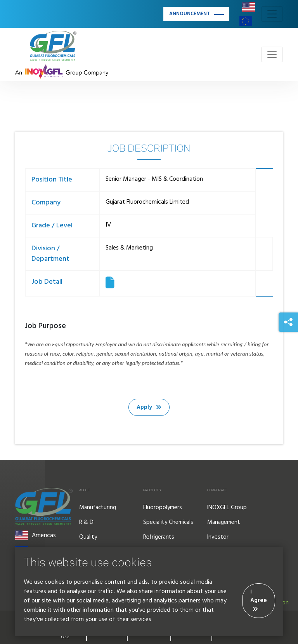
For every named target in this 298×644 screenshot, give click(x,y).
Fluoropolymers (163, 508)
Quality (88, 537)
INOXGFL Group (227, 508)
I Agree (259, 600)
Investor (218, 537)
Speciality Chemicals (168, 522)
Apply (149, 407)
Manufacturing (98, 508)
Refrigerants (159, 537)
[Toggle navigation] (272, 14)
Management (224, 522)
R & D (86, 522)
